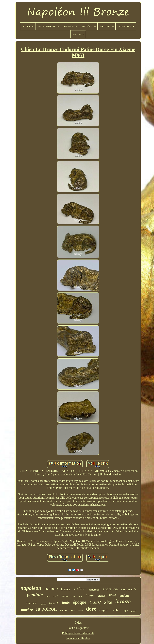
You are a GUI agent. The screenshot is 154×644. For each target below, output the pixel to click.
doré (91, 609)
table (72, 610)
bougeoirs (94, 590)
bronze (123, 601)
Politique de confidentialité (78, 633)
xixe (108, 602)
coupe (125, 610)
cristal (80, 611)
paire (95, 602)
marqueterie (128, 589)
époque (80, 602)
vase (73, 596)
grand (133, 611)
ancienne (110, 589)
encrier (43, 604)
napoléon (46, 609)
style (112, 595)
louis (66, 603)
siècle (115, 610)
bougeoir (54, 603)
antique (124, 596)
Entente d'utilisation (78, 638)
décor (80, 597)
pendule (35, 595)
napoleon (31, 588)
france (66, 589)
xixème (79, 589)
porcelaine (31, 603)
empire (104, 610)
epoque (65, 596)
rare (48, 596)
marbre (27, 610)
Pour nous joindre (78, 628)
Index (78, 623)
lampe (90, 595)
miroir (56, 596)
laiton (63, 610)
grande (102, 596)
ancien (51, 588)
